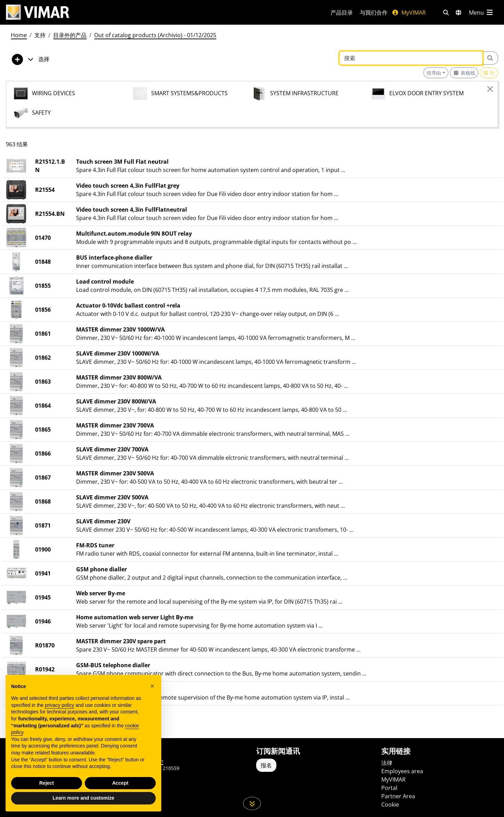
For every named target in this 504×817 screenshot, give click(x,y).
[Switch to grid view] (464, 73)
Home (19, 35)
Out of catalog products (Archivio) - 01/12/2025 (155, 35)
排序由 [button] (434, 73)
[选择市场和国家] (458, 13)
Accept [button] (120, 783)
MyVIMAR (409, 13)
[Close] (490, 89)
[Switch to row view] (489, 73)
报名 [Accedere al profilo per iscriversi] (266, 765)
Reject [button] (47, 783)
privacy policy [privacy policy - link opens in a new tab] (59, 705)
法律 (387, 763)
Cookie (390, 804)
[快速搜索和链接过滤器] (446, 13)
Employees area (402, 771)
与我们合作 (374, 13)
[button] (152, 686)
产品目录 (342, 13)
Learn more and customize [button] (83, 798)
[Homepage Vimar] (38, 12)
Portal (389, 788)
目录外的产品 (70, 35)
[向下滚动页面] (252, 803)
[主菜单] (481, 13)
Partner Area (398, 796)
